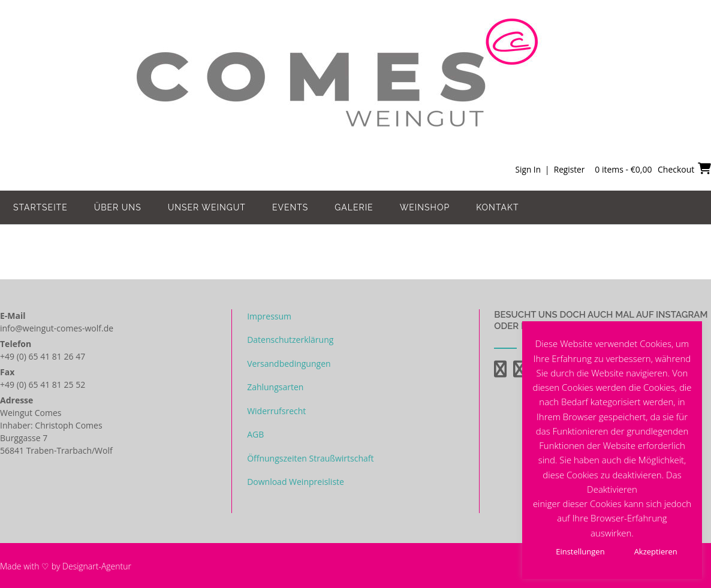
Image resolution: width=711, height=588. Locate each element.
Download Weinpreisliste (296, 482)
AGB (255, 434)
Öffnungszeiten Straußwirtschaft (310, 458)
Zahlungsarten (275, 387)
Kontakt (497, 207)
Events (290, 207)
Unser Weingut (207, 207)
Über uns (118, 207)
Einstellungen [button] (580, 551)
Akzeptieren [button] (656, 551)
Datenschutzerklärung (290, 340)
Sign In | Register (549, 169)
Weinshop (425, 207)
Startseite (40, 207)
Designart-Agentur (97, 566)
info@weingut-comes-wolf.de (57, 328)
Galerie (354, 207)
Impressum (269, 316)
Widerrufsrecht (276, 411)
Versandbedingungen (289, 364)
